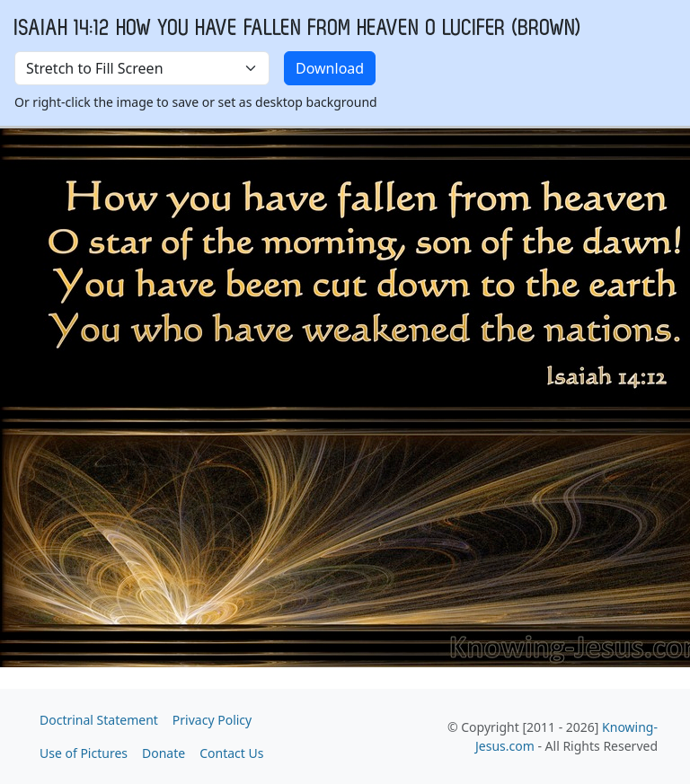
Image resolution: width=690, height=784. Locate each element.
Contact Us (231, 753)
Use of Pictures (84, 753)
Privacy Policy (212, 720)
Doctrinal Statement (99, 720)
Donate (164, 753)
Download (330, 68)
